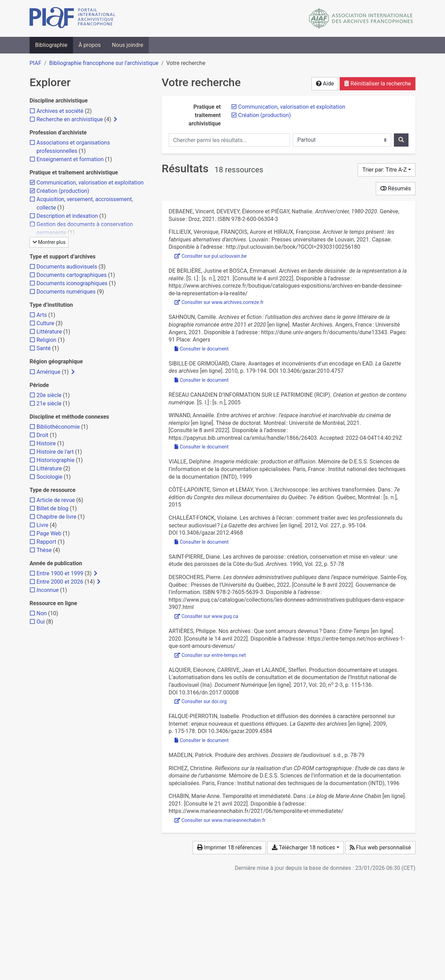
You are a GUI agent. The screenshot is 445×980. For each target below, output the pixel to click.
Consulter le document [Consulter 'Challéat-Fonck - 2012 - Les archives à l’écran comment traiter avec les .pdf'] (202, 542)
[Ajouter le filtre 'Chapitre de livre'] (56, 517)
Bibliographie (51, 45)
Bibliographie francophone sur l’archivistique (104, 63)
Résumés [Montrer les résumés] (396, 188)
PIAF (35, 63)
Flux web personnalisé (380, 847)
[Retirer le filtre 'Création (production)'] (265, 115)
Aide (325, 84)
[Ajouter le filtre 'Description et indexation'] (67, 216)
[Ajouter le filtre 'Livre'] (42, 525)
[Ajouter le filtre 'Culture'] (45, 323)
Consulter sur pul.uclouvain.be (211, 256)
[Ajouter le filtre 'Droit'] (42, 435)
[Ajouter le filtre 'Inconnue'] (48, 590)
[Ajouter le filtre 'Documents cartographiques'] (72, 275)
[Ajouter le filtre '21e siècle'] (49, 403)
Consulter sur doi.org (201, 701)
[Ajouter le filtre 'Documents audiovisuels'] (67, 267)
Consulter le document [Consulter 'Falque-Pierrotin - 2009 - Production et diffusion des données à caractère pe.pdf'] (202, 740)
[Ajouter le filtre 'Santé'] (44, 348)
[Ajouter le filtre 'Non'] (42, 613)
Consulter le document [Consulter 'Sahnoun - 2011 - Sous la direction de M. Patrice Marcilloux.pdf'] (202, 349)
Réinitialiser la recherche (378, 84)
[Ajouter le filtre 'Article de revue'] (56, 500)
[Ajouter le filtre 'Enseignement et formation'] (70, 159)
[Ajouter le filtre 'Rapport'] (46, 542)
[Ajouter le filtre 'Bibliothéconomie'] (58, 427)
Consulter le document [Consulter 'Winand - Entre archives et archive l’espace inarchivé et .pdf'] (202, 447)
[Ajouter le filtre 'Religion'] (46, 340)
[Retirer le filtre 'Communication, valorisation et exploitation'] (292, 107)
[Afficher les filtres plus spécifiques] (115, 120)
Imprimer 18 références (229, 847)
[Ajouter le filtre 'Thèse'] (44, 550)
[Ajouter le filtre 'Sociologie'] (49, 477)
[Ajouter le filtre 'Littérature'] (49, 332)
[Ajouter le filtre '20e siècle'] (49, 395)
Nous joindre (128, 45)
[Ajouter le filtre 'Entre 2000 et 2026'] (60, 582)
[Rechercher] (401, 140)
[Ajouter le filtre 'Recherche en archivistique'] (70, 119)
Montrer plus (49, 242)
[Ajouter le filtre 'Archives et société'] (60, 111)
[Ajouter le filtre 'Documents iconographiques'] (72, 283)
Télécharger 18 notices (303, 847)
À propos (90, 45)
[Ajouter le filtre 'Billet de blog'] (52, 508)
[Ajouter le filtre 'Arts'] (42, 315)
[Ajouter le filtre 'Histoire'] (46, 443)
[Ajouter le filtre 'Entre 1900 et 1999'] (60, 573)
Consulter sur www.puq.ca (206, 616)
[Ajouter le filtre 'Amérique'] (48, 372)
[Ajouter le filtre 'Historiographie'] (55, 460)
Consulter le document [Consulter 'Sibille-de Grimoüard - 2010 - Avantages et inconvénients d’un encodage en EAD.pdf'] (202, 380)
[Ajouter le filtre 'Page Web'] (49, 533)
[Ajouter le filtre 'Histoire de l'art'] (55, 452)
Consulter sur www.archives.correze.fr (219, 302)
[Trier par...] (387, 170)
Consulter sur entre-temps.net (210, 655)
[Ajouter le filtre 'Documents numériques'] (66, 292)
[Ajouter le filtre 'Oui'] (41, 622)
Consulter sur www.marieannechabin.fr (220, 820)
